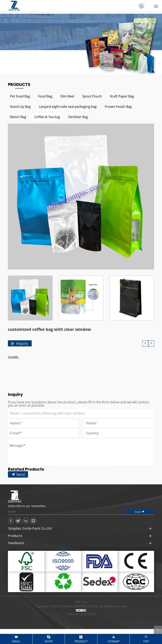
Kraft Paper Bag (122, 96)
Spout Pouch (92, 96)
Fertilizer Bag (78, 117)
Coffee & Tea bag (47, 117)
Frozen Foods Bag (118, 106)
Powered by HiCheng (81, 614)
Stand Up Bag (20, 106)
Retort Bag (18, 117)
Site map (81, 602)
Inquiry (22, 343)
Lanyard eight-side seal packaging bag (68, 106)
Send (21, 491)
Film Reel (67, 96)
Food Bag (45, 96)
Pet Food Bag (20, 96)
